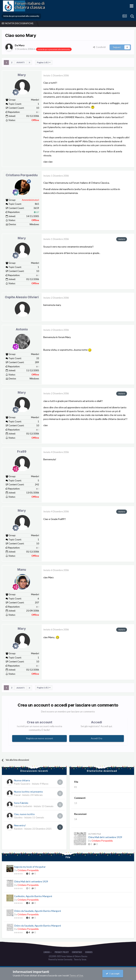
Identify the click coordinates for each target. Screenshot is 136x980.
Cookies (89, 952)
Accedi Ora (97, 738)
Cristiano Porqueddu (22, 175)
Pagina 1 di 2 (44, 62)
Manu (22, 570)
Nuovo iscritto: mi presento (28, 792)
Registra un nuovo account (40, 738)
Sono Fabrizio (21, 803)
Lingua (48, 952)
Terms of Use (76, 975)
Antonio (22, 329)
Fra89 (22, 451)
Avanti (21, 62)
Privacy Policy (62, 952)
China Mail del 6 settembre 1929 (105, 837)
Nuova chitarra (22, 780)
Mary (22, 75)
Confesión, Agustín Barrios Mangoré (33, 896)
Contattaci (77, 952)
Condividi (99, 47)
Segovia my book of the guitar (30, 867)
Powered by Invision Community (60, 959)
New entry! (20, 825)
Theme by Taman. (80, 959)
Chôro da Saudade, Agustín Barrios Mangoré (37, 911)
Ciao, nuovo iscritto (24, 814)
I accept (113, 974)
